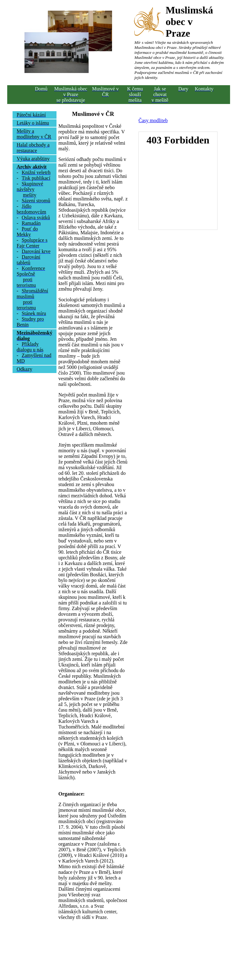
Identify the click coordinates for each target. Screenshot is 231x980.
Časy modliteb (153, 120)
